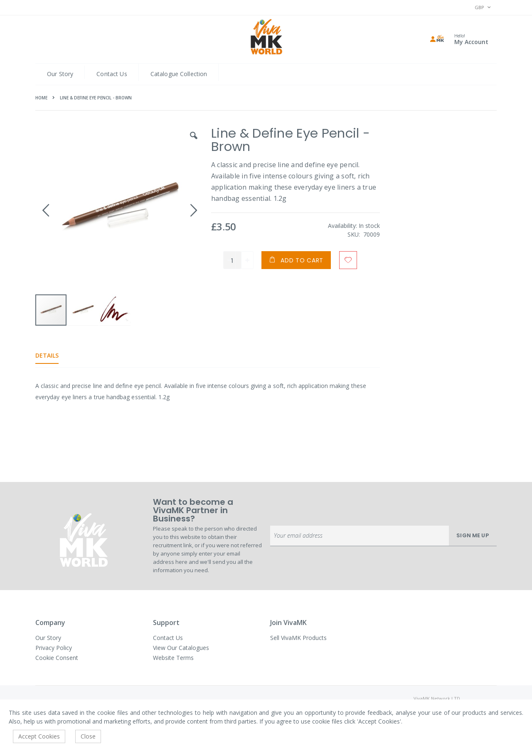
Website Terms (173, 658)
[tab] (53, 356)
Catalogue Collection (179, 74)
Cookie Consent (57, 658)
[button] (193, 142)
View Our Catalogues (181, 648)
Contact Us (112, 74)
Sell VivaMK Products (298, 638)
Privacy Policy (54, 648)
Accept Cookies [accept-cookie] (39, 736)
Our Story (60, 74)
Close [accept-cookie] (88, 736)
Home (41, 98)
